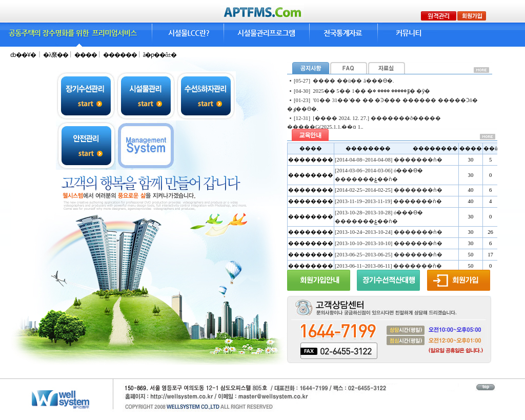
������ (120, 55)
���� (86, 55)
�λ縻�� (56, 55)
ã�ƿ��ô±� (160, 55)
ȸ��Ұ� (23, 55)
